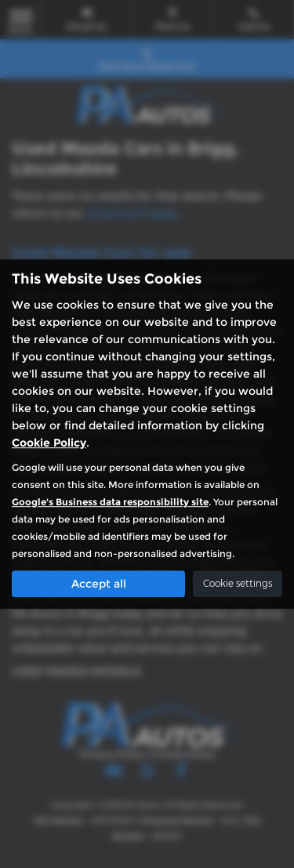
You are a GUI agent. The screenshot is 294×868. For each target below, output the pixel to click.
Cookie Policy (49, 443)
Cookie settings (238, 583)
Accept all (99, 584)
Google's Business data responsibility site (110, 502)
